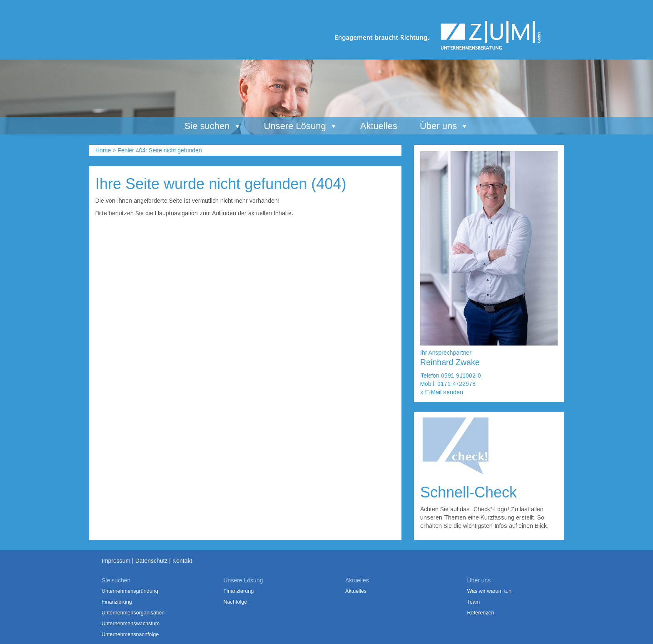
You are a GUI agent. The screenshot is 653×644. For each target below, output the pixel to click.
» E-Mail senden (442, 392)
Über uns (444, 126)
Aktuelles (379, 126)
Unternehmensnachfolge (130, 634)
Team (474, 602)
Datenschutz (152, 561)
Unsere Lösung (301, 126)
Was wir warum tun (490, 591)
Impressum (116, 561)
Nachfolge (236, 602)
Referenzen (481, 613)
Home (103, 150)
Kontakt (182, 561)
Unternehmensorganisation (133, 613)
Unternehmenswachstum (131, 624)
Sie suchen (213, 126)
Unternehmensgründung (130, 591)
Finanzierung (117, 602)
